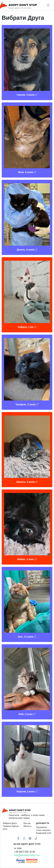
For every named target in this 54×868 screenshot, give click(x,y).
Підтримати (41, 827)
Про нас (27, 823)
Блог (5, 829)
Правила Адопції (11, 826)
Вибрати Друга (10, 823)
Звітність (27, 826)
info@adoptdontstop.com (27, 855)
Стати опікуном (43, 830)
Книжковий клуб (43, 833)
